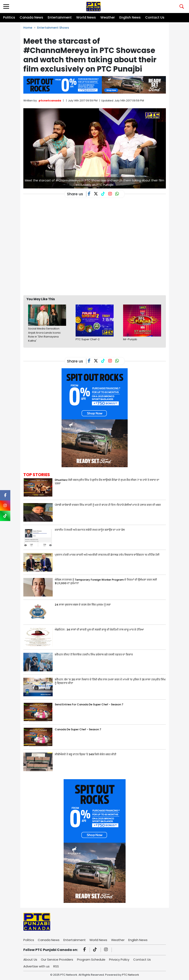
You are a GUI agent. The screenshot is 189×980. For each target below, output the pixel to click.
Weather (108, 17)
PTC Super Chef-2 (88, 339)
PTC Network (131, 975)
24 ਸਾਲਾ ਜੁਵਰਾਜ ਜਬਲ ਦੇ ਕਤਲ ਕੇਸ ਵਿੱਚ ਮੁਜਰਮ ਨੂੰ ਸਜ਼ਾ (83, 605)
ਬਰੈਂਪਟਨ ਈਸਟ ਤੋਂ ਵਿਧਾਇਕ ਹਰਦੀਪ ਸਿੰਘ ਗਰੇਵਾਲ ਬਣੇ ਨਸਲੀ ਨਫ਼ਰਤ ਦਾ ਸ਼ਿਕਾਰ (94, 655)
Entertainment (60, 17)
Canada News (31, 17)
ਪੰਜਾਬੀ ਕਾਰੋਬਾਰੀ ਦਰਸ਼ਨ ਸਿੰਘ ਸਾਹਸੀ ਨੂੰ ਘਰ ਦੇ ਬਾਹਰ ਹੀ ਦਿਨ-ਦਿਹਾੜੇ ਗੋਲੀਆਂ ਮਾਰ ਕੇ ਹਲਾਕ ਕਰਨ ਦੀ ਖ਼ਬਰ (108, 505)
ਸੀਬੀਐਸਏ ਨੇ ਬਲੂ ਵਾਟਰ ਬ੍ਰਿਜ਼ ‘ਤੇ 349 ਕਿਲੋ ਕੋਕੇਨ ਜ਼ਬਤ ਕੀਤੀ (86, 754)
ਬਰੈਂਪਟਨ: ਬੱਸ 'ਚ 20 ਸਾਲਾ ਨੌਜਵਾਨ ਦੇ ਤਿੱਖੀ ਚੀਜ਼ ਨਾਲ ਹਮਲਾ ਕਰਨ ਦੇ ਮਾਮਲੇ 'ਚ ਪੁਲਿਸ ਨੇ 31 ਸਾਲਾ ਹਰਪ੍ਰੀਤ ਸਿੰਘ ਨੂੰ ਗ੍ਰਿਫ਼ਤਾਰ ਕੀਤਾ (110, 681)
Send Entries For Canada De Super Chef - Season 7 (89, 704)
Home (28, 28)
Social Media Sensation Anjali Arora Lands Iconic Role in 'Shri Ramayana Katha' (44, 335)
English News (130, 17)
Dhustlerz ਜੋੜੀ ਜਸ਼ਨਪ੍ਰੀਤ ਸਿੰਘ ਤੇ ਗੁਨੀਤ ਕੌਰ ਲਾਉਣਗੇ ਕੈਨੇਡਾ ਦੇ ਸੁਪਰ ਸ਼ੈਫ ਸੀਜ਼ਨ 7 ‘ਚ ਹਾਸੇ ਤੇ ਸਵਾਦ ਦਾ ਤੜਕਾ (107, 482)
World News (86, 17)
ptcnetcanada (50, 101)
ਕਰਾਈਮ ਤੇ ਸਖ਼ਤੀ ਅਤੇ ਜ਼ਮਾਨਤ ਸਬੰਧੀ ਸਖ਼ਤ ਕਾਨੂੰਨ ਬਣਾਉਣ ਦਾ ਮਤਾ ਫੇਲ (90, 530)
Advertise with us (36, 966)
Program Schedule (92, 959)
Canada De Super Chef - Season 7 (78, 729)
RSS (56, 966)
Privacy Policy (120, 959)
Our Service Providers (57, 959)
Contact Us (155, 17)
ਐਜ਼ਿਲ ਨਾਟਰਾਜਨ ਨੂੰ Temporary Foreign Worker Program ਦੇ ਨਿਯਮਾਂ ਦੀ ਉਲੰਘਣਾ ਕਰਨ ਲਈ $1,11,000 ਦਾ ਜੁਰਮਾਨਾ (106, 581)
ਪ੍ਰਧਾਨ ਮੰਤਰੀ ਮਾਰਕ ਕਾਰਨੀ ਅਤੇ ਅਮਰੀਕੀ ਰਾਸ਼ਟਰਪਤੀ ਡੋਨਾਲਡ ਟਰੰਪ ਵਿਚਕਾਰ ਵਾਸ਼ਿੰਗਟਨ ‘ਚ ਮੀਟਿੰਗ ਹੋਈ (107, 555)
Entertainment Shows (53, 28)
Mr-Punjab (130, 339)
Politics (9, 17)
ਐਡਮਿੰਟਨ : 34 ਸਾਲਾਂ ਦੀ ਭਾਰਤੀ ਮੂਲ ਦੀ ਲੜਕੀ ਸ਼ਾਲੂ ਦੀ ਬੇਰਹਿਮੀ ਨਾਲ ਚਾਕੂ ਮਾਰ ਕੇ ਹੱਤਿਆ (99, 630)
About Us (30, 959)
